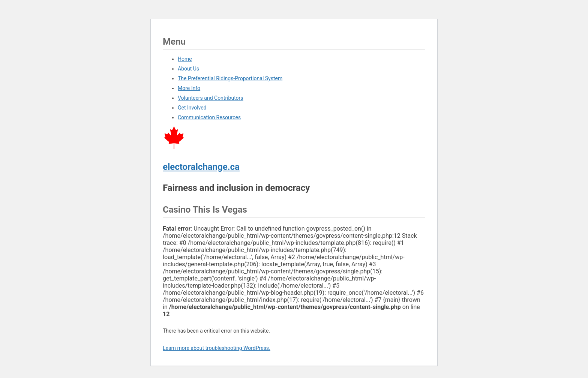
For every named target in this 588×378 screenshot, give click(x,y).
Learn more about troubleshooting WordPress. (217, 348)
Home (185, 59)
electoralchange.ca (201, 167)
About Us (188, 69)
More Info (189, 88)
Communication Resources (209, 117)
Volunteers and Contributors (211, 98)
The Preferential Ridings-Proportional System (230, 78)
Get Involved (192, 108)
